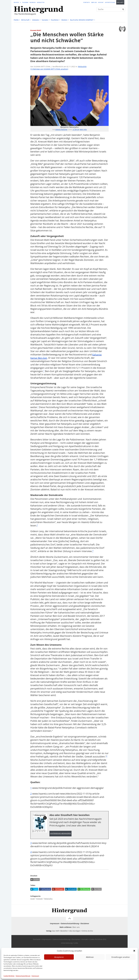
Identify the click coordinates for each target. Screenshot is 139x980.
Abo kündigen (75, 931)
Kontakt (101, 2)
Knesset (39, 899)
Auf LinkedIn (71, 889)
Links (76, 943)
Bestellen (64, 931)
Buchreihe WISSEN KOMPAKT (82, 20)
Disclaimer (85, 924)
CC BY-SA (76, 129)
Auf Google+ (58, 889)
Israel (33, 899)
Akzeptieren (59, 957)
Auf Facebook (45, 889)
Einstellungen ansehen (121, 957)
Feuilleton (55, 20)
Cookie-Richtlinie (9, 976)
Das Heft (120, 2)
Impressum (35, 976)
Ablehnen (90, 957)
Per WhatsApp (84, 889)
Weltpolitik (82, 67)
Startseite (87, 2)
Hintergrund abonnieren (60, 834)
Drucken (35, 880)
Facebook (33, 2)
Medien (64, 20)
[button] (134, 951)
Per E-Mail (96, 889)
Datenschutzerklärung (23, 976)
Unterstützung (110, 2)
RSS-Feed (16, 2)
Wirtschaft (25, 20)
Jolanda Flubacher (61, 129)
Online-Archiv (87, 931)
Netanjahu (48, 899)
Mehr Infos (83, 129)
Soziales (45, 20)
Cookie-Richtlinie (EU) (98, 940)
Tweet (34, 889)
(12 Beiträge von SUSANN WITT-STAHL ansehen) (49, 69)
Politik (16, 20)
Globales (36, 20)
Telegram (25, 2)
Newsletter (41, 2)
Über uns (94, 2)
